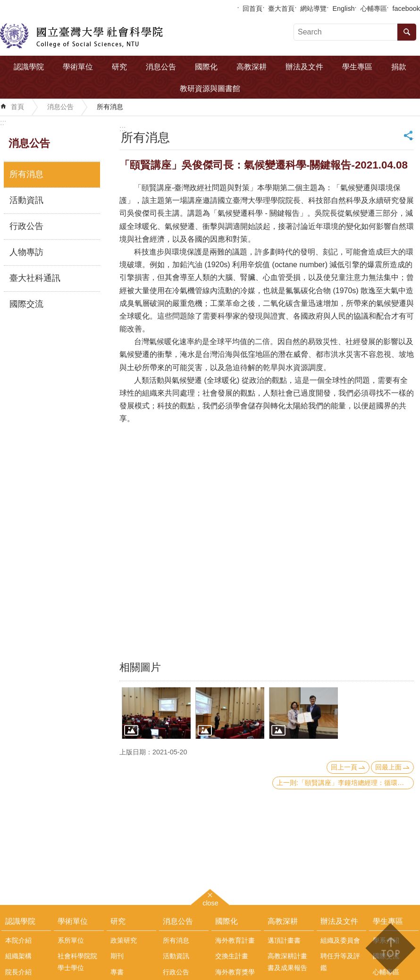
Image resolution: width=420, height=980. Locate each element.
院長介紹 (18, 972)
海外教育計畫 (235, 940)
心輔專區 (374, 8)
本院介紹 (18, 940)
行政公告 (26, 226)
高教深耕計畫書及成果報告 (287, 962)
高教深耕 (252, 67)
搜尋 (407, 32)
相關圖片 (140, 667)
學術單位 (78, 67)
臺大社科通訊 (35, 278)
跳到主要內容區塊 (5, 5)
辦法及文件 (304, 67)
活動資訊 (26, 200)
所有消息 (110, 107)
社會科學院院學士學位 (77, 962)
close (210, 902)
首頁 (17, 107)
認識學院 (29, 67)
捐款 (399, 67)
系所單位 (71, 940)
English (343, 8)
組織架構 (18, 956)
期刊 (117, 956)
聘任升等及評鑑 (340, 962)
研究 (119, 67)
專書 (117, 972)
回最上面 (388, 767)
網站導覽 (313, 8)
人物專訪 (26, 252)
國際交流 (26, 304)
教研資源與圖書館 (210, 89)
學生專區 (357, 67)
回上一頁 (344, 767)
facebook (406, 8)
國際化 (206, 67)
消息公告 (161, 67)
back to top (390, 948)
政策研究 (124, 940)
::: (3, 122)
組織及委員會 (340, 940)
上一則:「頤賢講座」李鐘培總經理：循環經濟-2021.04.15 (345, 783)
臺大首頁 (281, 8)
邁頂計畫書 (284, 940)
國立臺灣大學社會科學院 (81, 36)
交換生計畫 (232, 956)
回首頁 (252, 8)
